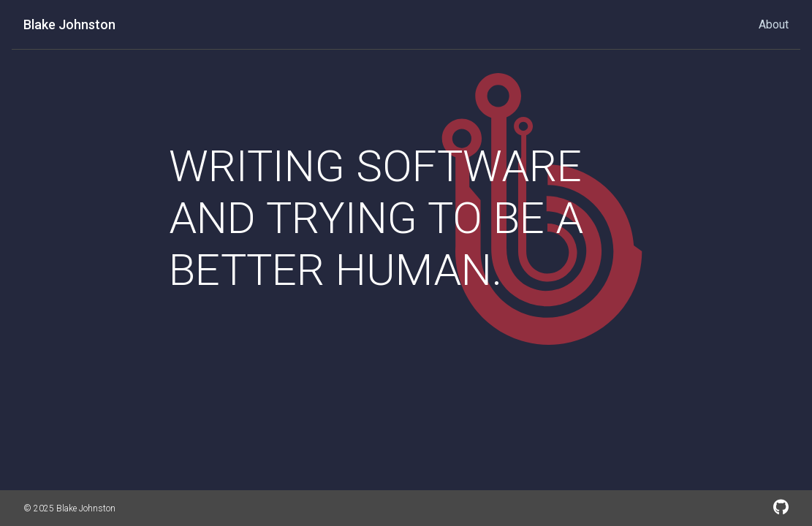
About (774, 24)
